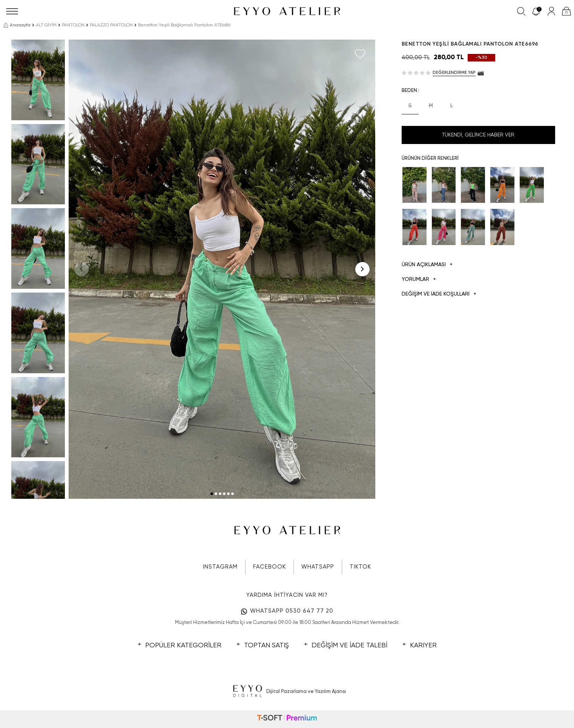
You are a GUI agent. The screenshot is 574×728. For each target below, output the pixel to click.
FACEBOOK (269, 567)
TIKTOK (360, 567)
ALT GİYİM (46, 25)
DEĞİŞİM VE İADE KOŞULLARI (439, 294)
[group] (222, 269)
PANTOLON (73, 25)
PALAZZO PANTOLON (111, 25)
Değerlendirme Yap (454, 73)
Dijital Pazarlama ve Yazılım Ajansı (287, 691)
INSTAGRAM (220, 567)
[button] (212, 494)
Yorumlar (419, 280)
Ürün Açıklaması (427, 265)
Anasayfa (17, 25)
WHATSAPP (318, 567)
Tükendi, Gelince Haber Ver (478, 135)
